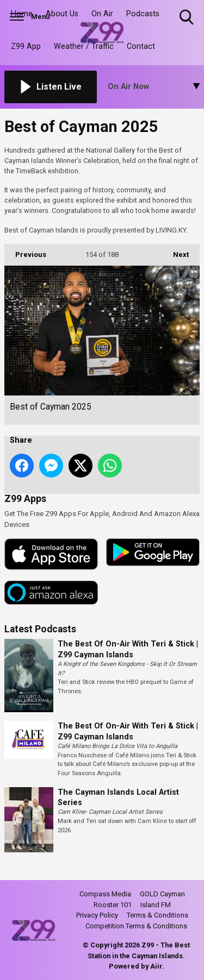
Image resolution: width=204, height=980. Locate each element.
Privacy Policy (97, 915)
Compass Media (105, 894)
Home (22, 14)
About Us (62, 14)
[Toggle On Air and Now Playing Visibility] (154, 87)
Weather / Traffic (84, 46)
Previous (25, 251)
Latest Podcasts (40, 629)
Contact (141, 46)
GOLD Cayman (162, 894)
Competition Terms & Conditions (136, 926)
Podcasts (143, 14)
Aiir (156, 966)
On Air (102, 14)
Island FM (156, 905)
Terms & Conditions (157, 915)
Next (175, 251)
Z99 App (26, 46)
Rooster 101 (113, 905)
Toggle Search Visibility (187, 18)
